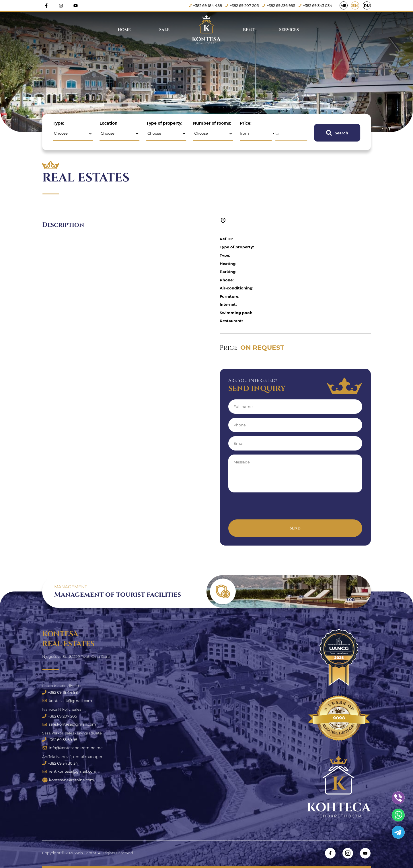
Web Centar (85, 853)
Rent (249, 30)
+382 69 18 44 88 (60, 692)
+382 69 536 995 (279, 6)
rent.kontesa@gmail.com (69, 772)
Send (295, 528)
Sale (164, 30)
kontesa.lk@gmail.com (67, 701)
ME (343, 6)
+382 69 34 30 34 (60, 763)
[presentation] (272, 508)
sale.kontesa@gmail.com (69, 724)
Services (289, 30)
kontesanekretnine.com (68, 780)
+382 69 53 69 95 (60, 740)
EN (355, 6)
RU (367, 6)
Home (124, 30)
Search (337, 133)
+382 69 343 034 (316, 6)
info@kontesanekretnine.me (72, 748)
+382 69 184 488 (205, 6)
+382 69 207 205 (242, 6)
